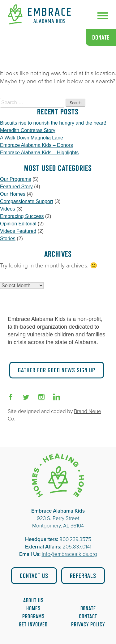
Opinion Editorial (18, 224)
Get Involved (33, 625)
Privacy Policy (88, 625)
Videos (8, 209)
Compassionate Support (27, 201)
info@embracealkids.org (69, 554)
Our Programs (15, 179)
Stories (8, 239)
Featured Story (16, 187)
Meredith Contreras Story (28, 130)
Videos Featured (18, 231)
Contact (88, 616)
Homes (33, 608)
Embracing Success (22, 216)
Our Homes (13, 194)
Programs (33, 616)
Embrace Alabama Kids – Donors (37, 145)
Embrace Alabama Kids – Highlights (39, 153)
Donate (101, 37)
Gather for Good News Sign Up (57, 370)
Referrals (83, 576)
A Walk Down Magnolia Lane (32, 138)
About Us (33, 600)
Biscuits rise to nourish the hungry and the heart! (53, 123)
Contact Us (34, 576)
